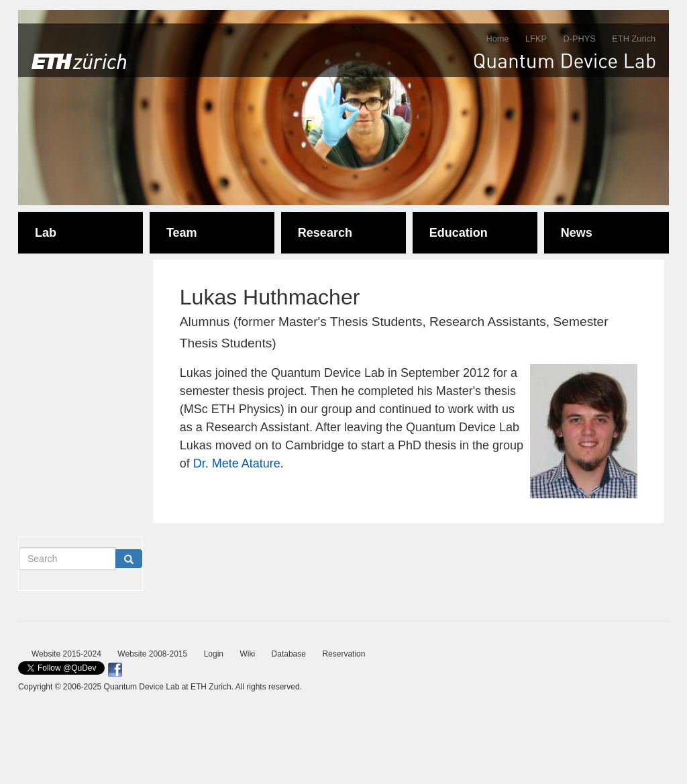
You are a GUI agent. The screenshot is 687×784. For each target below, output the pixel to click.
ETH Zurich (634, 39)
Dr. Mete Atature (237, 463)
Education (459, 233)
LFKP (536, 39)
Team (182, 233)
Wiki (247, 654)
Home (497, 39)
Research (325, 233)
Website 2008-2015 (152, 654)
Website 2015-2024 (66, 654)
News (577, 233)
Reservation (343, 654)
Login (214, 654)
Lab (46, 233)
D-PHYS (579, 39)
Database (289, 654)
